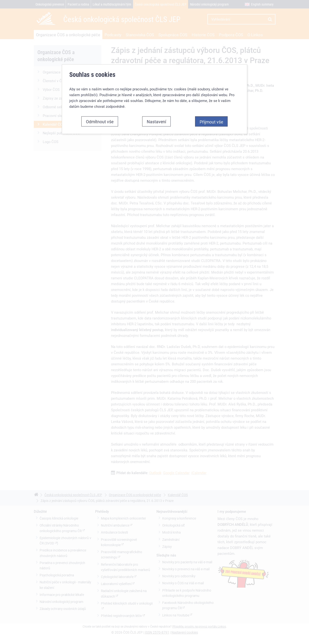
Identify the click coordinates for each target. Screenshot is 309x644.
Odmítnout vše (100, 120)
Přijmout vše (211, 121)
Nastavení (156, 120)
